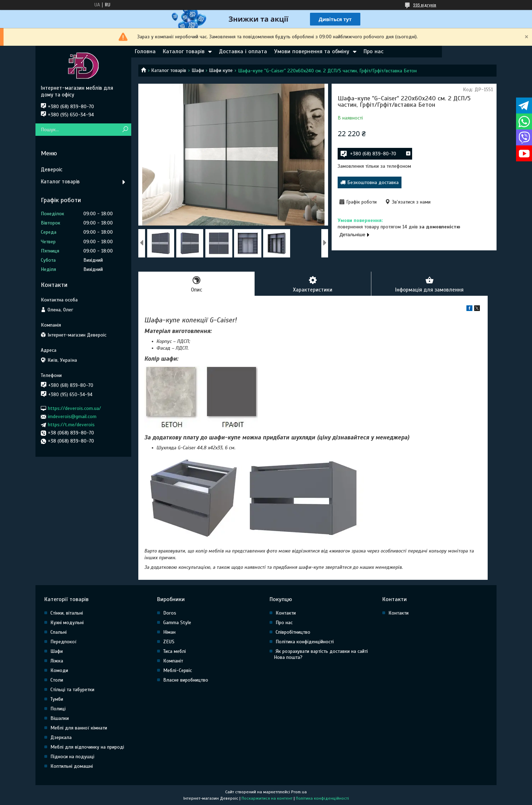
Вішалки (60, 718)
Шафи (198, 70)
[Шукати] (125, 130)
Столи (57, 680)
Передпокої (63, 642)
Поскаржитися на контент (267, 798)
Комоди (59, 670)
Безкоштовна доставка (373, 182)
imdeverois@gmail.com (72, 417)
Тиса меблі (174, 651)
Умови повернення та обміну (312, 51)
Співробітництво (293, 632)
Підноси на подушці (72, 757)
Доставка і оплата (243, 51)
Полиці (58, 709)
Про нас (373, 51)
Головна (145, 51)
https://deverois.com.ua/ (74, 408)
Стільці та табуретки (72, 690)
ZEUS (169, 642)
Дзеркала (61, 737)
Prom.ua (299, 792)
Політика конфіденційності (305, 642)
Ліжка (57, 661)
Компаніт (173, 661)
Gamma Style (177, 623)
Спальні (59, 632)
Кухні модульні (67, 623)
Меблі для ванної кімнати (79, 728)
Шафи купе (221, 70)
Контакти (286, 613)
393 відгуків (425, 5)
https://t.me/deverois (71, 425)
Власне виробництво (186, 680)
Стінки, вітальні (67, 613)
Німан (169, 632)
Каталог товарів (184, 51)
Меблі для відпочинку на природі (87, 747)
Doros (170, 613)
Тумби (57, 699)
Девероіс (52, 170)
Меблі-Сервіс (178, 670)
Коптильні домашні (72, 766)
